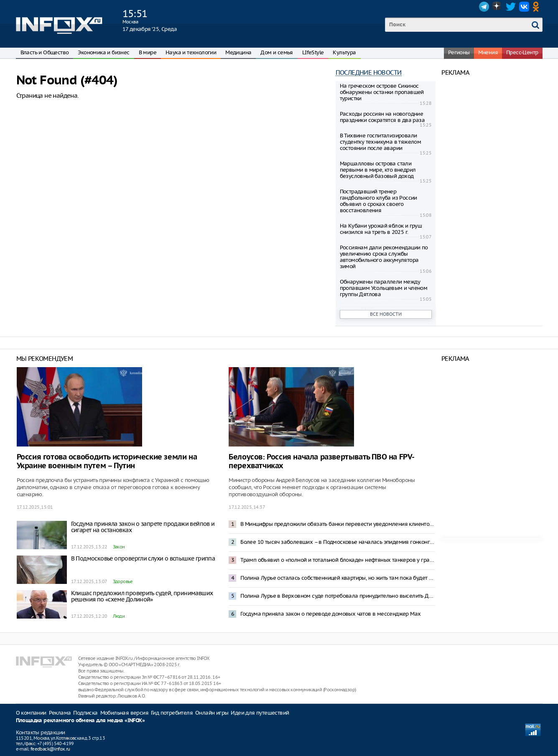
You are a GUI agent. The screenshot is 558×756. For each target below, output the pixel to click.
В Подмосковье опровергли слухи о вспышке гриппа (143, 558)
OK (538, 7)
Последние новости (369, 72)
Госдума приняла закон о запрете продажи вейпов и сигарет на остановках (143, 527)
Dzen (497, 7)
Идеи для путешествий (260, 713)
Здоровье (123, 581)
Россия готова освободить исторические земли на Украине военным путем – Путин (107, 462)
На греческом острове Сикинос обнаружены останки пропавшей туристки (382, 92)
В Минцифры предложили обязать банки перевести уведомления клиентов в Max (338, 524)
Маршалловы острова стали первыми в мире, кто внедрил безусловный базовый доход (378, 170)
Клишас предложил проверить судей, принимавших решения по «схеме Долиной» (142, 596)
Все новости (386, 314)
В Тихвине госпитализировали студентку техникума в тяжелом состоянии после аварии (381, 142)
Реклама (60, 713)
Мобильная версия (124, 713)
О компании (31, 713)
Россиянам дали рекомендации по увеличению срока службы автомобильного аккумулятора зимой (384, 257)
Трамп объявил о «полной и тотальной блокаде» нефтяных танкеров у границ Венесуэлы (338, 560)
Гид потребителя (172, 713)
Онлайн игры (212, 713)
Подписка (85, 713)
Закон (119, 547)
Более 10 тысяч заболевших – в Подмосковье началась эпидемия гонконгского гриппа (338, 542)
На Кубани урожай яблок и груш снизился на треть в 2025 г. (381, 229)
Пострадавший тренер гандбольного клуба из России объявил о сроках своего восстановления (378, 201)
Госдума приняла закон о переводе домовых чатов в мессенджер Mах (330, 614)
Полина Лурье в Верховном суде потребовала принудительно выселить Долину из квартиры (338, 596)
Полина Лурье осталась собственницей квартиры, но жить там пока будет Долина (338, 578)
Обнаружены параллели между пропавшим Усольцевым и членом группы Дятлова (384, 288)
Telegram (484, 7)
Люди (119, 616)
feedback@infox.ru (50, 749)
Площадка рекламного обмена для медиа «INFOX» (80, 721)
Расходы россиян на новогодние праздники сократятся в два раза (382, 117)
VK (524, 7)
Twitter (511, 7)
